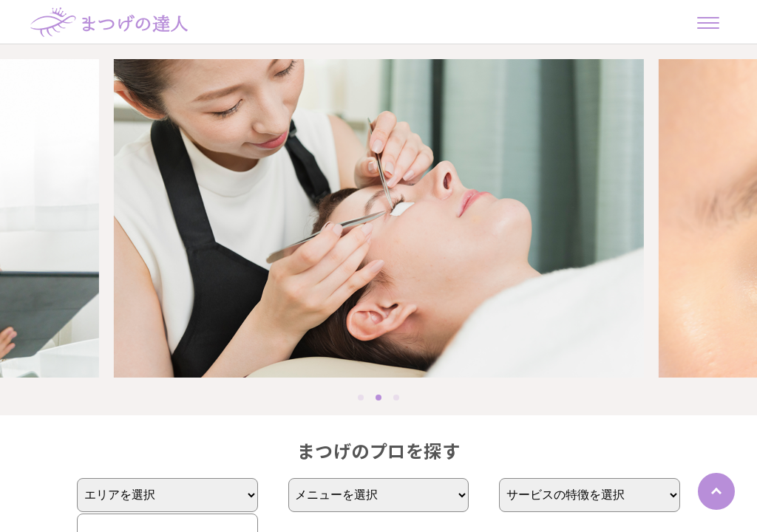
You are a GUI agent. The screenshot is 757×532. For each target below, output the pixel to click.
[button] (361, 398)
